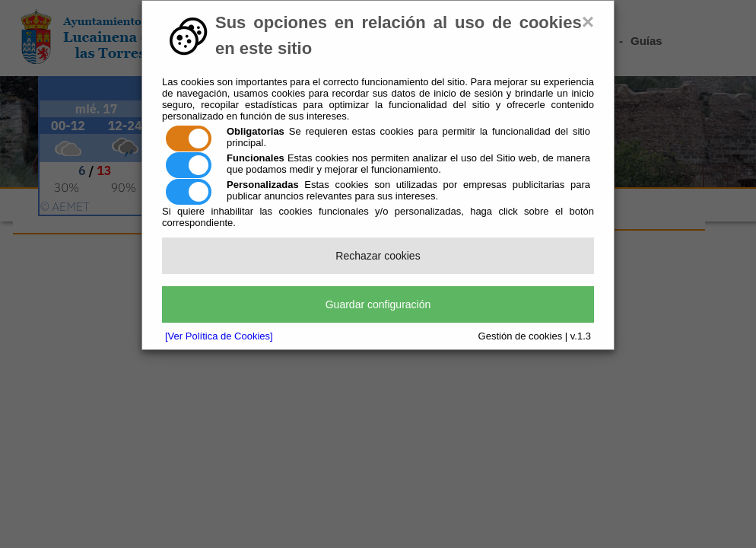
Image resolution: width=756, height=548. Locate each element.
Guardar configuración (378, 304)
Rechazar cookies (378, 256)
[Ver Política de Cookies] (219, 336)
